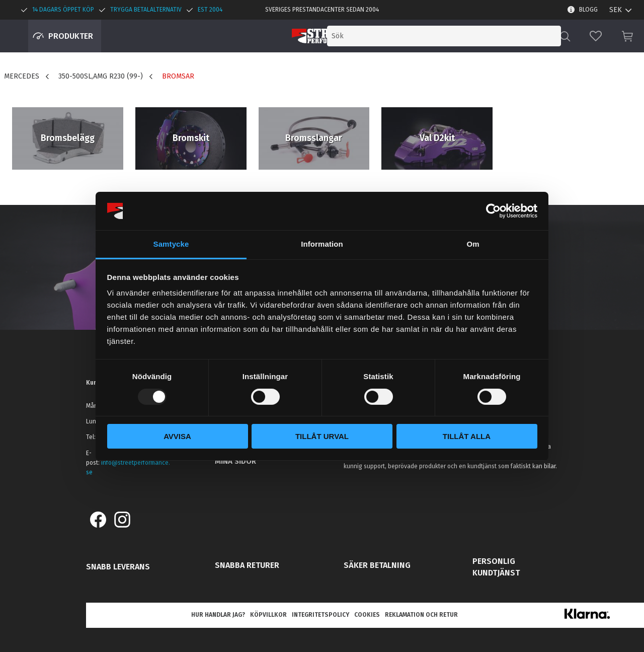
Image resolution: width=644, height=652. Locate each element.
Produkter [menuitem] (71, 36)
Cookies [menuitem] (367, 615)
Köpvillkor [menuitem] (268, 615)
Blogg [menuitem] (588, 10)
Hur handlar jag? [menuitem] (218, 615)
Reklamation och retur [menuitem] (421, 615)
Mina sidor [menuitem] (235, 461)
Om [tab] (473, 244)
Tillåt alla (467, 436)
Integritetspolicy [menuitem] (320, 615)
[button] (596, 36)
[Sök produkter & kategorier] (477, 36)
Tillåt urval (322, 436)
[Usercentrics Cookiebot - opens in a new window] (493, 211)
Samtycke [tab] (171, 244)
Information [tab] (322, 244)
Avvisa (177, 436)
